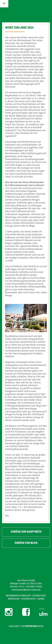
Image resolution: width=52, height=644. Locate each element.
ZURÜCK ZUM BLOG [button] (26, 543)
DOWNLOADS (39, 596)
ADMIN (41, 599)
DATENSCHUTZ (29, 599)
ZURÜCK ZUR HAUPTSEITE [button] (26, 532)
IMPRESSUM (14, 599)
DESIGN (40, 626)
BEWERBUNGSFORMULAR (18, 596)
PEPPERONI (31, 626)
